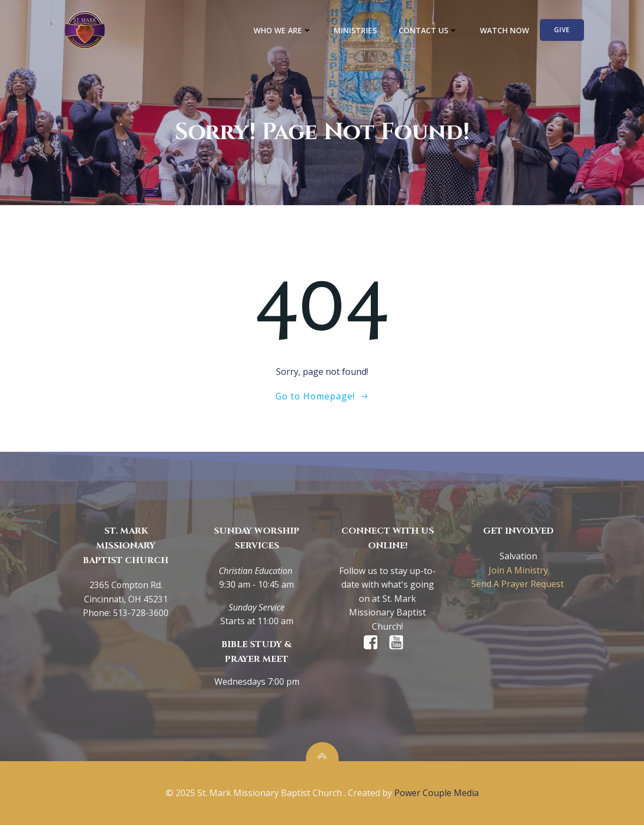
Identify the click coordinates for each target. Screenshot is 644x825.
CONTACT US (428, 30)
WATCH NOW (504, 30)
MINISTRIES (355, 30)
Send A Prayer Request (519, 584)
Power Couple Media (437, 793)
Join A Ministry (518, 570)
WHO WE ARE (283, 30)
